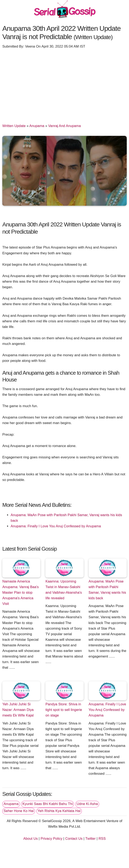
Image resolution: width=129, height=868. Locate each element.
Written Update (14, 126)
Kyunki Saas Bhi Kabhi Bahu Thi (48, 804)
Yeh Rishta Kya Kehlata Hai (59, 811)
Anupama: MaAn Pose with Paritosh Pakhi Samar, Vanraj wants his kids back (107, 590)
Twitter (90, 839)
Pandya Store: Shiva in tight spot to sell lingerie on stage (64, 710)
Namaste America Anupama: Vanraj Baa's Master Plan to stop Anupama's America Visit (20, 592)
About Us (31, 839)
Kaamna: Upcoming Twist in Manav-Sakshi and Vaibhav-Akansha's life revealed (64, 590)
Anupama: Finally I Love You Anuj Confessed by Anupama (56, 526)
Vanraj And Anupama (65, 126)
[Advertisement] (64, 84)
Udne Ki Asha (87, 804)
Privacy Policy (51, 839)
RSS (102, 839)
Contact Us (74, 839)
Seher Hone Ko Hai (19, 811)
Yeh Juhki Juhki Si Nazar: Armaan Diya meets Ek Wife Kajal (18, 710)
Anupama (37, 126)
